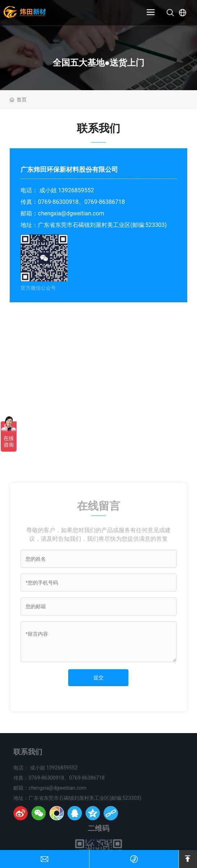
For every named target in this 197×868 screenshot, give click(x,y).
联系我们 (28, 755)
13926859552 (76, 190)
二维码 (98, 831)
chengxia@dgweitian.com (71, 213)
